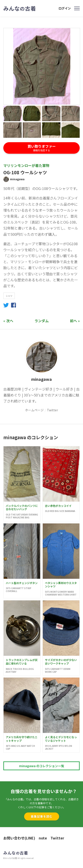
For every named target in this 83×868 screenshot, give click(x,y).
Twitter (52, 410)
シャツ (9, 296)
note (43, 838)
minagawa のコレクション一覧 (42, 766)
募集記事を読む (42, 816)
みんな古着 (20, 8)
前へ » (75, 321)
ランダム (42, 321)
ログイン (65, 8)
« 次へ (8, 321)
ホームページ (34, 410)
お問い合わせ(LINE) (19, 838)
